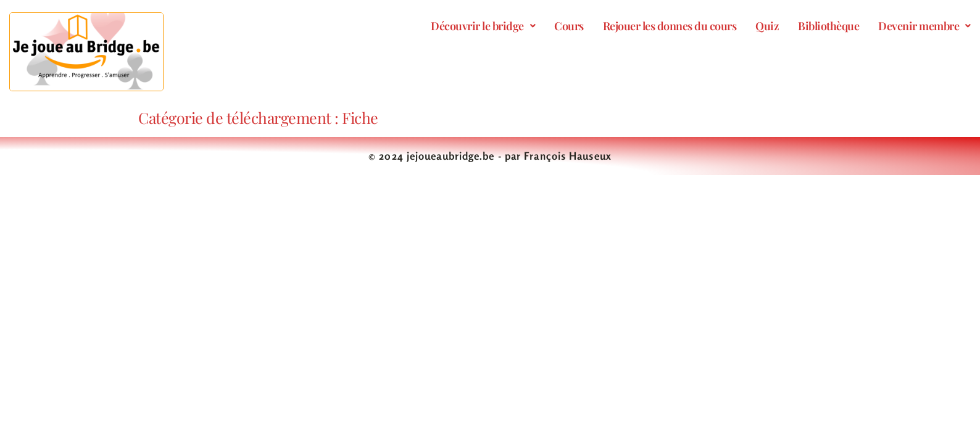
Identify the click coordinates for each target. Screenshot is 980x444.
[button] (483, 26)
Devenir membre (924, 26)
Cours (569, 26)
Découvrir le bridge (483, 26)
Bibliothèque (828, 26)
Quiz (767, 26)
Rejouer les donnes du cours (670, 26)
